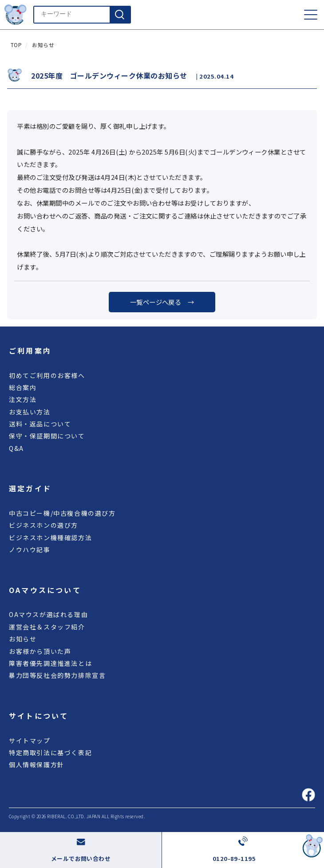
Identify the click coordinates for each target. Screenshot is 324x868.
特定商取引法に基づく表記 (50, 753)
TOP (16, 45)
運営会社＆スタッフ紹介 (47, 627)
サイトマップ (30, 741)
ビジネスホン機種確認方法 (50, 538)
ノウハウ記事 (30, 549)
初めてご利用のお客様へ (47, 375)
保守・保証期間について (47, 436)
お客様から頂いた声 (40, 651)
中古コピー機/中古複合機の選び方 (62, 513)
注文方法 (23, 399)
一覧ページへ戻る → (162, 302)
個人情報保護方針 (37, 764)
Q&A (16, 448)
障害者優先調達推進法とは (50, 663)
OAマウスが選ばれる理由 (48, 614)
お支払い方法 (30, 412)
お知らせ (43, 45)
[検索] (120, 15)
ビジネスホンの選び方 (43, 525)
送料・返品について (40, 424)
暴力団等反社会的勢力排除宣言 (57, 675)
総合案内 (23, 387)
